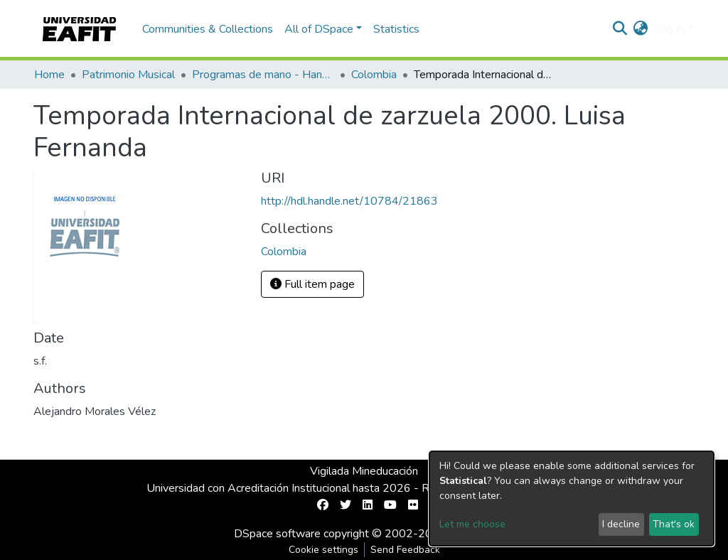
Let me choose (472, 524)
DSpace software (277, 534)
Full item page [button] (312, 284)
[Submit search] (620, 29)
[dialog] (572, 499)
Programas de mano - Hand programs (263, 75)
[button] (641, 29)
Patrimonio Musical (128, 75)
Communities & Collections (208, 29)
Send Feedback (405, 550)
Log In (669, 29)
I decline (621, 524)
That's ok (674, 524)
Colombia (374, 75)
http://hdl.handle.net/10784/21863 (349, 201)
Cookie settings (323, 550)
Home (49, 75)
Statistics (396, 29)
